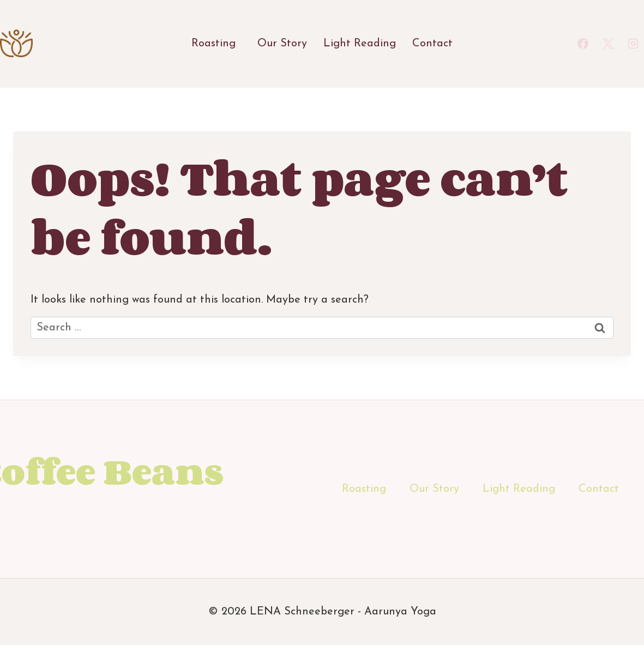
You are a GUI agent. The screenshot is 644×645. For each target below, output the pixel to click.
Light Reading (360, 44)
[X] (608, 44)
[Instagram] (633, 44)
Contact (432, 44)
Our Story (282, 44)
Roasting (213, 44)
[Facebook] (583, 44)
